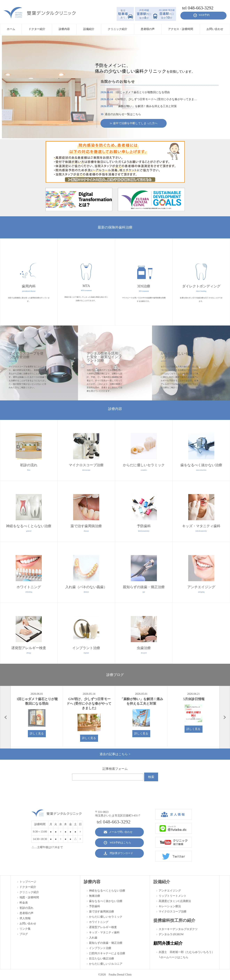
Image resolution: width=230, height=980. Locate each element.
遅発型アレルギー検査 (103, 927)
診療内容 (92, 882)
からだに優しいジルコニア (106, 964)
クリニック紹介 (29, 892)
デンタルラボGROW (171, 934)
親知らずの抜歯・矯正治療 (106, 943)
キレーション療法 (170, 906)
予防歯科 (95, 906)
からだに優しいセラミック (106, 917)
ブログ (24, 934)
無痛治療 (95, 896)
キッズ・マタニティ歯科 (104, 932)
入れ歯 (93, 938)
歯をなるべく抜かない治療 (106, 901)
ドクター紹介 (28, 887)
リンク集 (25, 929)
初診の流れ (26, 908)
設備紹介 (162, 882)
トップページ (28, 882)
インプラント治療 (100, 948)
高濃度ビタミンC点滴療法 (175, 901)
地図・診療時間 (29, 897)
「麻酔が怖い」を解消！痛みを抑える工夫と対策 (139, 106)
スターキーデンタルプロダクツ (178, 929)
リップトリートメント (173, 896)
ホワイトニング (99, 922)
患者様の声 (26, 913)
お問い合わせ (28, 923)
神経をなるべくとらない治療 (107, 891)
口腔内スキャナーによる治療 (107, 953)
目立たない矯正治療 (102, 958)
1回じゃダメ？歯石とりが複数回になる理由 (135, 92)
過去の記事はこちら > (115, 754)
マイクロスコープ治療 (173, 911)
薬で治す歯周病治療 (102, 911)
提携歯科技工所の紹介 (174, 920)
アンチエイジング (170, 891)
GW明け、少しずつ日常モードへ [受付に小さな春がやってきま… (149, 99)
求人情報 (25, 918)
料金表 (24, 903)
